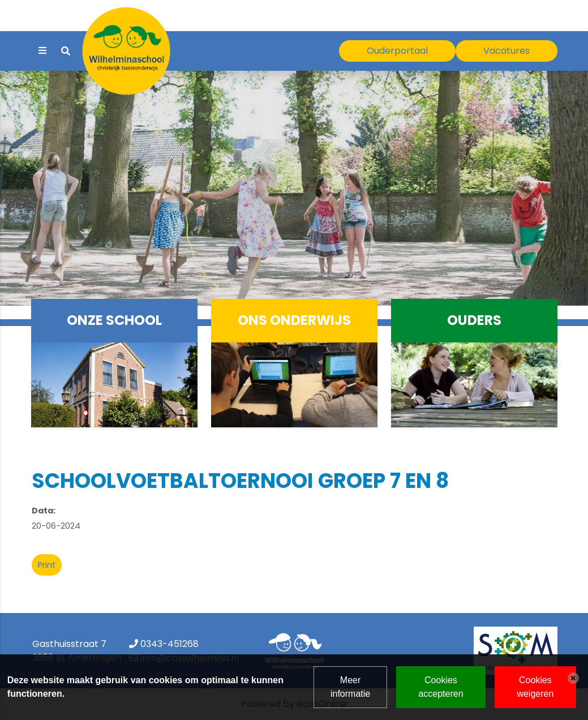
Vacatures (507, 51)
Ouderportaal (397, 51)
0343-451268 (169, 644)
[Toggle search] (66, 51)
